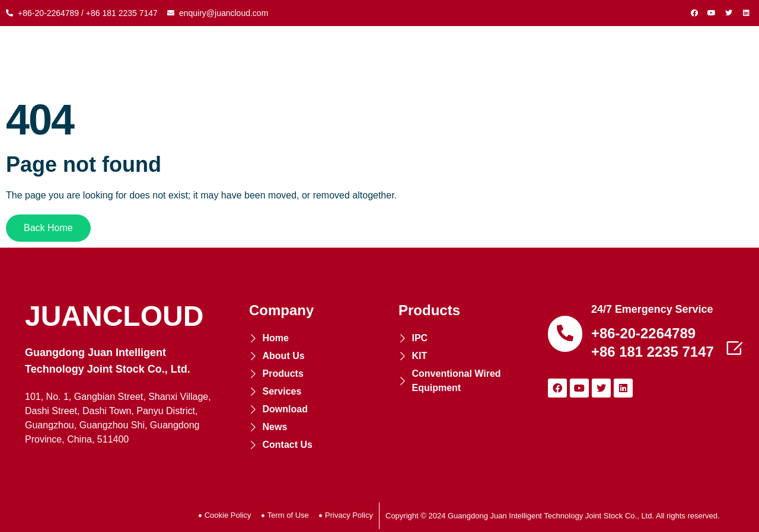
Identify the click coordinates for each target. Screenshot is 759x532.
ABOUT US (228, 59)
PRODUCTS (305, 59)
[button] (48, 228)
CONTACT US (690, 59)
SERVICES (479, 59)
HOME (168, 59)
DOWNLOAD (556, 59)
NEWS (621, 59)
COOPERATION (393, 59)
